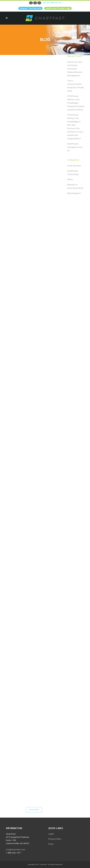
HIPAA (70, 180)
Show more (34, 810)
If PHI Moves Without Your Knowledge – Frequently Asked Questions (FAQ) (76, 103)
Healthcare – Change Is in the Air (75, 147)
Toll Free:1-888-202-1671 (52, 3)
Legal (51, 834)
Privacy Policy (55, 839)
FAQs (51, 844)
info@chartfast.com (16, 850)
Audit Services (74, 166)
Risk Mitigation (74, 193)
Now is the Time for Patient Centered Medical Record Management (75, 69)
